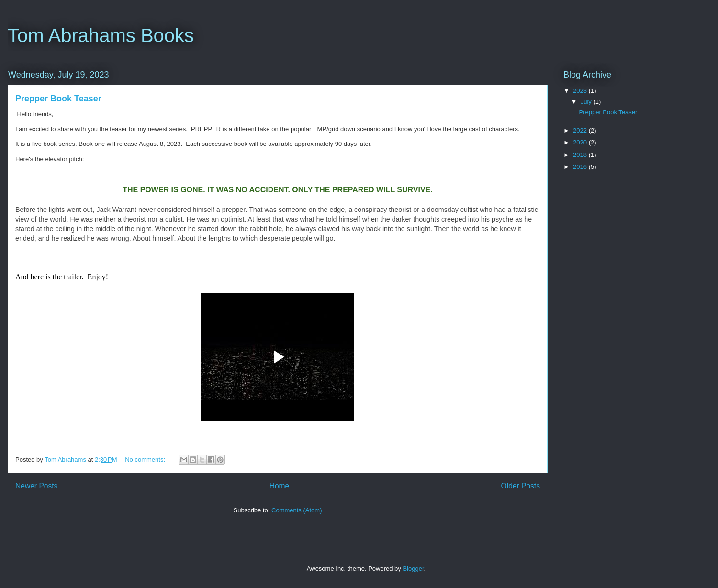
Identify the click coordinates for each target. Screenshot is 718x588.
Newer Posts (36, 486)
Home (280, 486)
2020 (581, 142)
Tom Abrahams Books (101, 35)
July (587, 102)
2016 (581, 167)
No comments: (146, 460)
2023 (581, 91)
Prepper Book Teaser (58, 99)
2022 (581, 130)
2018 (581, 155)
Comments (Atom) (297, 510)
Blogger (413, 569)
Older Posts (521, 486)
